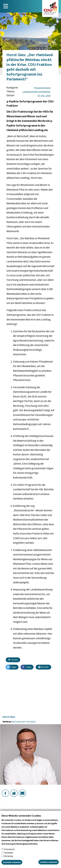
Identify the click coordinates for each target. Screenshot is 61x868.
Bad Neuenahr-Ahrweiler (24, 722)
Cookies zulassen (49, 865)
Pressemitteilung (42, 88)
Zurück (13, 660)
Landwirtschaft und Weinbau (37, 92)
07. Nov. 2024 (44, 95)
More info (43, 847)
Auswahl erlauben (12, 865)
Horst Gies (9, 717)
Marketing (8, 859)
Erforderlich (9, 852)
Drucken (43, 667)
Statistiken (9, 856)
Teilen (11, 667)
